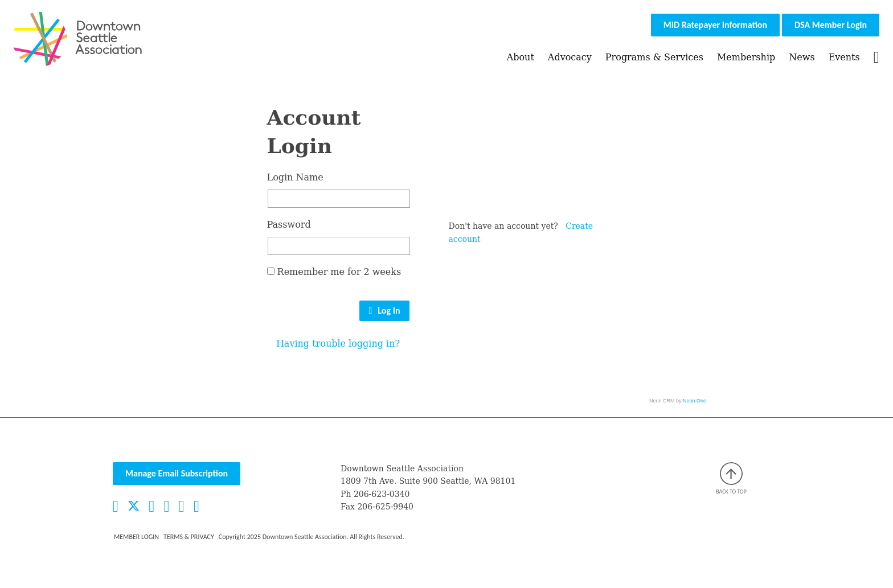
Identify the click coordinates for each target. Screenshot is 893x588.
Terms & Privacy (189, 537)
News (802, 57)
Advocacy (570, 57)
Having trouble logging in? (338, 344)
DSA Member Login (831, 25)
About (521, 57)
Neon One (695, 401)
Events (844, 57)
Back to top (731, 479)
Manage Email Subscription (177, 473)
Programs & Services (654, 57)
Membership (746, 57)
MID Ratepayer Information (715, 25)
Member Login (136, 537)
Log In (384, 311)
